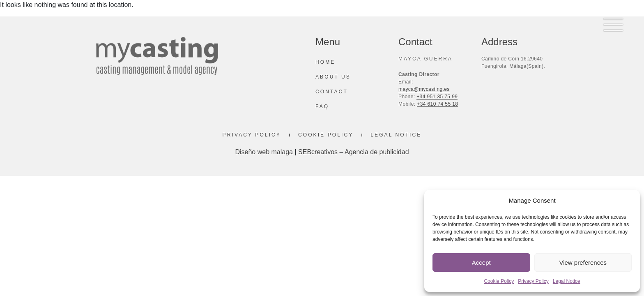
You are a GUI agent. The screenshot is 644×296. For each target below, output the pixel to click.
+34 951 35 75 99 (437, 97)
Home (325, 62)
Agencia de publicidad (377, 152)
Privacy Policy (533, 281)
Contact (332, 92)
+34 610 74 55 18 (437, 104)
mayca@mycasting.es (424, 89)
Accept (481, 262)
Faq (322, 106)
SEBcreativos (318, 152)
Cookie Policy (499, 281)
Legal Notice (567, 281)
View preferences (583, 262)
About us (333, 77)
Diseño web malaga (264, 152)
